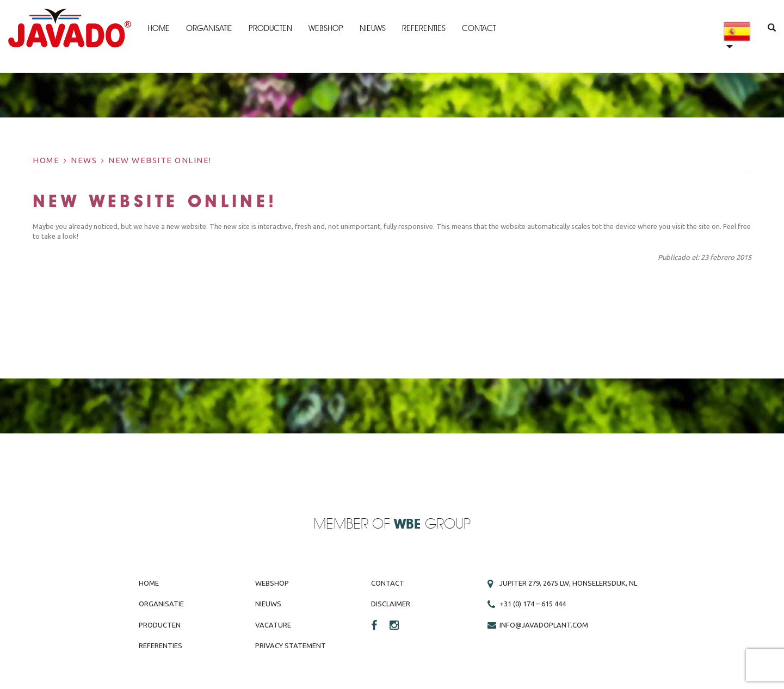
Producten (270, 28)
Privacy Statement (291, 645)
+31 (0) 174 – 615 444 (533, 604)
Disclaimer (391, 604)
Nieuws (373, 28)
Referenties (424, 28)
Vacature (273, 625)
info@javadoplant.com (544, 625)
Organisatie (209, 28)
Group (432, 524)
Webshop (326, 28)
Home (159, 28)
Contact (479, 28)
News (84, 160)
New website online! (160, 160)
